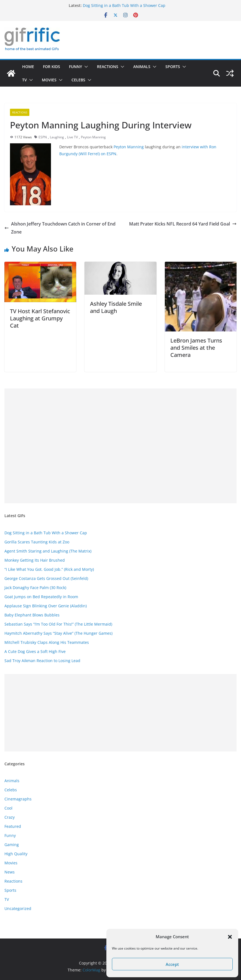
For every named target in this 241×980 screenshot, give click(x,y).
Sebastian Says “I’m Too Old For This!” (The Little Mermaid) (58, 624)
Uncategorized (18, 908)
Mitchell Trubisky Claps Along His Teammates (47, 642)
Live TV (72, 137)
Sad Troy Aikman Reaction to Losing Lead (42, 661)
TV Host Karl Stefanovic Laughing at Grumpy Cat (40, 318)
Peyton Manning (93, 137)
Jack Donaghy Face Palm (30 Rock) (35, 588)
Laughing (57, 137)
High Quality (16, 854)
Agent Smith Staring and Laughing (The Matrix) (48, 551)
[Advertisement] (121, 446)
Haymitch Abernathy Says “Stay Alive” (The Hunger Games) (58, 633)
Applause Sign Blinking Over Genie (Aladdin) (46, 606)
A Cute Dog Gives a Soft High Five (35, 651)
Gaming (12, 845)
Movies (49, 80)
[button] (230, 937)
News (10, 872)
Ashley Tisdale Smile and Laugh (116, 307)
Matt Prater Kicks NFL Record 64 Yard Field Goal (183, 224)
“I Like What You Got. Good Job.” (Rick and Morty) (49, 569)
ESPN (43, 137)
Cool (8, 808)
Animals (142, 67)
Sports (173, 67)
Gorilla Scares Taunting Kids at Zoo (37, 542)
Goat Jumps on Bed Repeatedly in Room (41, 597)
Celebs (78, 80)
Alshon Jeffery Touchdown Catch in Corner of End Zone (60, 228)
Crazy (10, 817)
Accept (172, 964)
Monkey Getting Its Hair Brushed (35, 560)
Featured (13, 826)
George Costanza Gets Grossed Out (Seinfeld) (46, 578)
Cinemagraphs (18, 799)
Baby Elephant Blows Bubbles (32, 615)
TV (25, 80)
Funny (75, 67)
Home (28, 67)
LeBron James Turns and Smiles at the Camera (196, 348)
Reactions (108, 67)
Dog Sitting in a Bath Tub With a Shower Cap (124, 5)
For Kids (52, 67)
